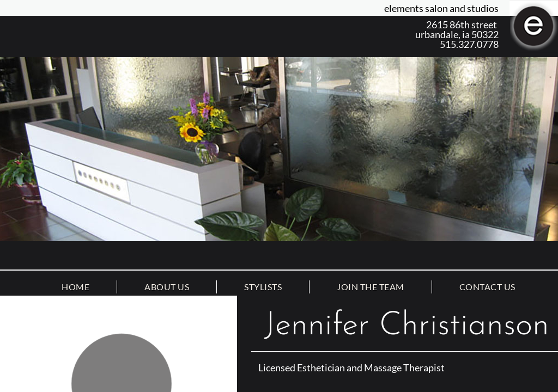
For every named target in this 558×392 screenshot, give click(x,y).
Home (75, 287)
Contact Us (487, 287)
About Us (167, 287)
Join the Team (371, 287)
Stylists (263, 287)
